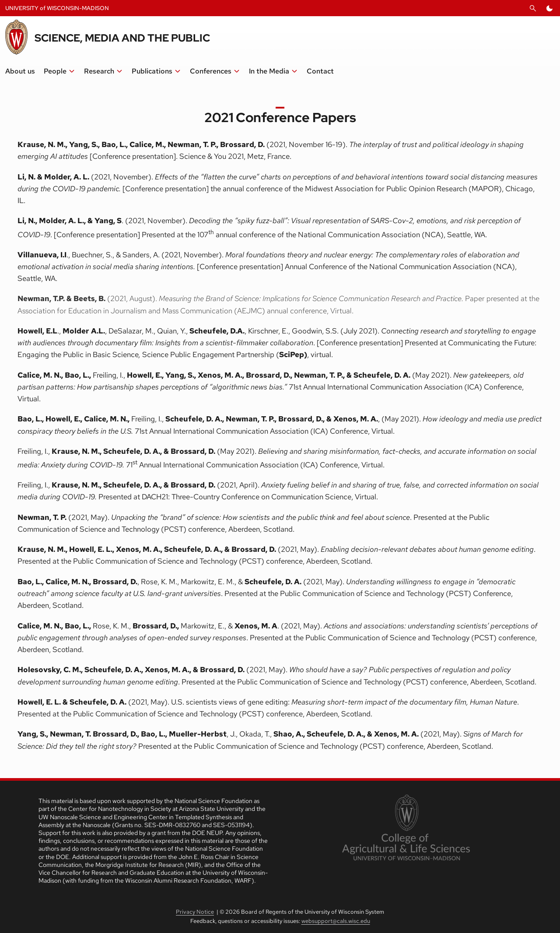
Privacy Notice (195, 912)
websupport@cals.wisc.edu (336, 921)
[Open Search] (533, 8)
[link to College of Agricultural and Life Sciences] (406, 828)
